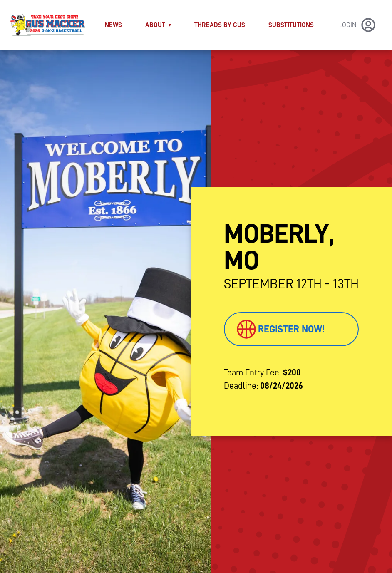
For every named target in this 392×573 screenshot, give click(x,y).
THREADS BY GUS (220, 25)
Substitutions (291, 25)
